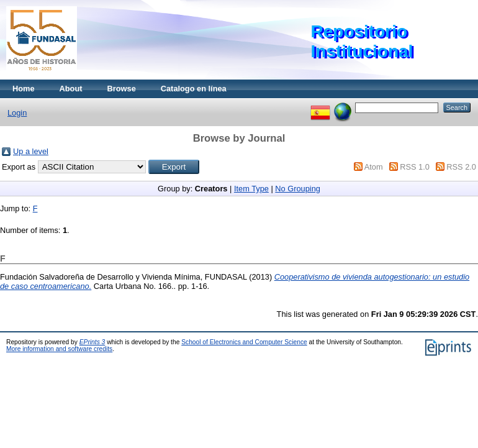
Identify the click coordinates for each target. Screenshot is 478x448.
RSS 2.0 (461, 167)
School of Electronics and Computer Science (244, 342)
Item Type (251, 189)
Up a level (31, 151)
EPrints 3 (92, 342)
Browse (122, 89)
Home (24, 89)
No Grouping (298, 189)
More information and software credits (59, 349)
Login (17, 113)
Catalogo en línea (194, 89)
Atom (374, 167)
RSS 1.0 (415, 167)
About (71, 89)
